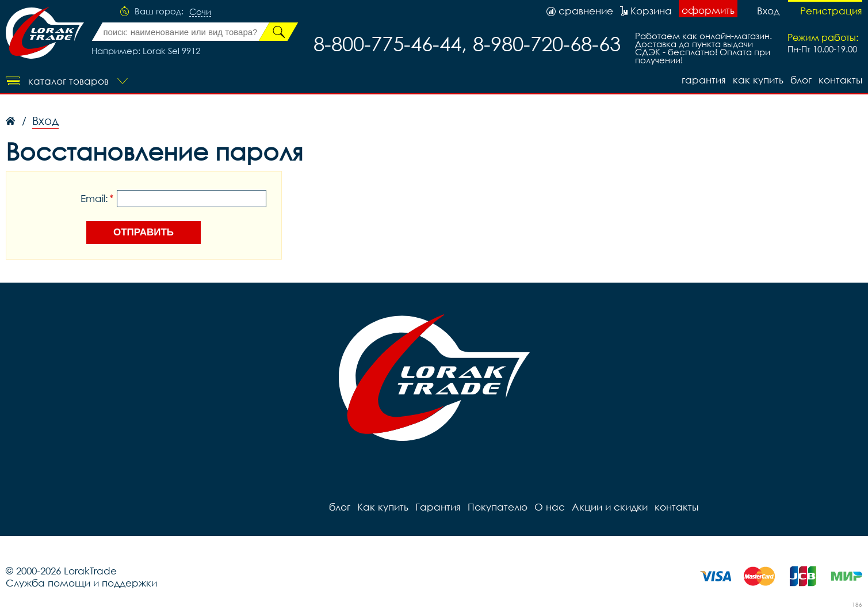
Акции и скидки (610, 507)
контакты (840, 80)
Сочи (200, 12)
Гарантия (704, 80)
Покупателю (498, 507)
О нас (550, 507)
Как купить (758, 80)
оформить (708, 10)
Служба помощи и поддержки (81, 583)
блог (801, 80)
